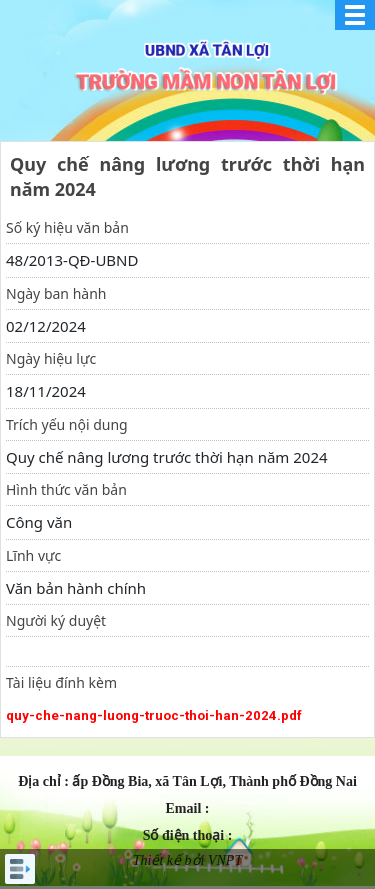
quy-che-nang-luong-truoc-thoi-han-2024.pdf (154, 715)
